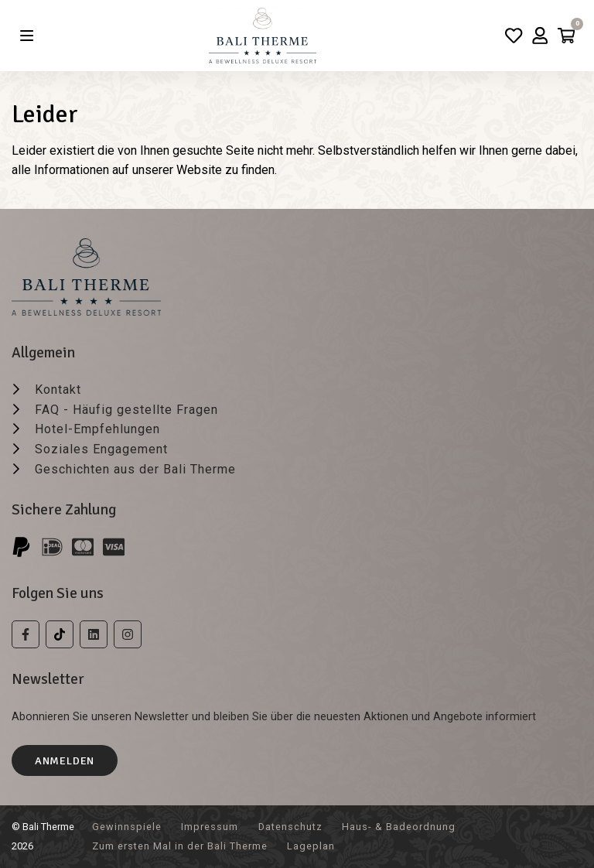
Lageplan (311, 846)
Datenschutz (290, 827)
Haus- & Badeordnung (399, 827)
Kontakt (58, 390)
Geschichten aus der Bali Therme (135, 469)
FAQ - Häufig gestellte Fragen (126, 410)
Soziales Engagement (101, 449)
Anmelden (65, 760)
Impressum (210, 827)
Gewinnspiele (127, 827)
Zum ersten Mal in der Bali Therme (180, 846)
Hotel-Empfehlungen (97, 429)
